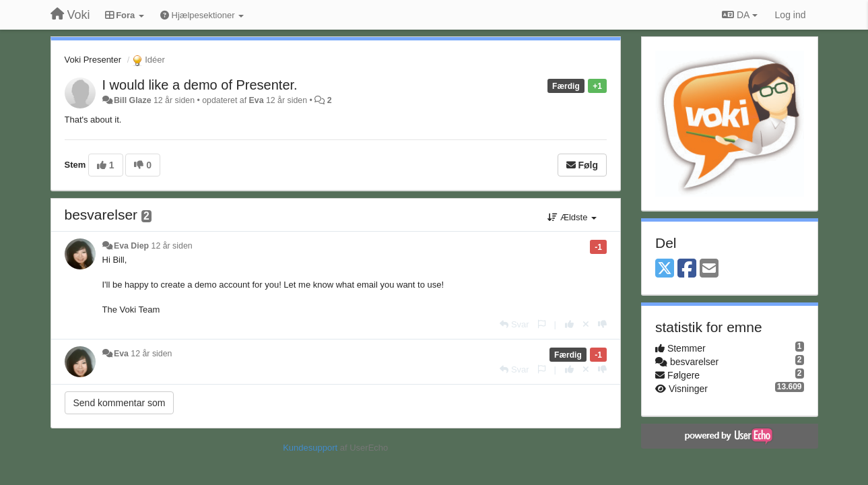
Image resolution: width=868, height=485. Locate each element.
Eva (257, 100)
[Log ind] (791, 15)
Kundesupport (310, 448)
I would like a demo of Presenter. (200, 85)
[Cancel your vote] (586, 324)
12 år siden (172, 246)
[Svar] (514, 324)
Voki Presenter (93, 60)
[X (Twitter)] (665, 269)
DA (739, 15)
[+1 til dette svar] (569, 324)
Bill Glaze (133, 100)
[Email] (709, 269)
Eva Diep (131, 246)
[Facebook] (687, 269)
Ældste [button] (572, 217)
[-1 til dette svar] (602, 324)
